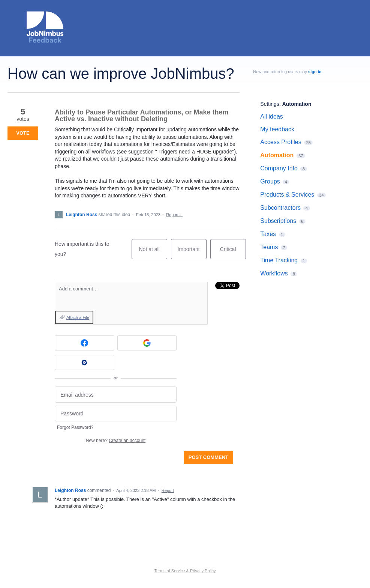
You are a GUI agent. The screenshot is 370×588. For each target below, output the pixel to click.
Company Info (279, 168)
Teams (269, 247)
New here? (116, 441)
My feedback (277, 129)
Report (168, 490)
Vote (23, 133)
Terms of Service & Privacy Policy (185, 571)
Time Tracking (279, 260)
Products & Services (287, 195)
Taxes (268, 234)
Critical (233, 253)
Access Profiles (281, 142)
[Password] (116, 414)
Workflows (274, 273)
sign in (315, 72)
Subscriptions (278, 221)
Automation (297, 104)
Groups (270, 181)
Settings (270, 104)
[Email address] (116, 395)
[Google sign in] (147, 343)
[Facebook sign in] (85, 343)
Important (192, 253)
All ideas (271, 117)
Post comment (208, 457)
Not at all (153, 253)
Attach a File (78, 317)
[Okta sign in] (85, 362)
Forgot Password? (75, 427)
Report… (174, 215)
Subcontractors (280, 208)
